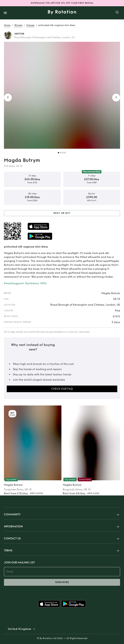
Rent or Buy (62, 213)
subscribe (62, 582)
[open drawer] (5, 13)
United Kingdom (20, 629)
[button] (62, 515)
